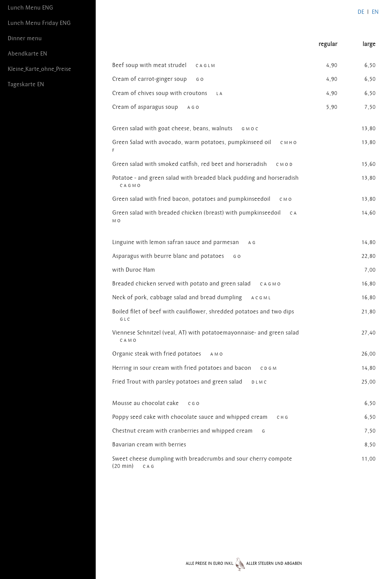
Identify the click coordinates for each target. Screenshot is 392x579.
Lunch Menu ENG (30, 8)
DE (361, 12)
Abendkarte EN (27, 54)
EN (375, 12)
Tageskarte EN (26, 84)
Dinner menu (25, 38)
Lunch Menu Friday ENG (39, 23)
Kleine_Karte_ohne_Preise (39, 69)
